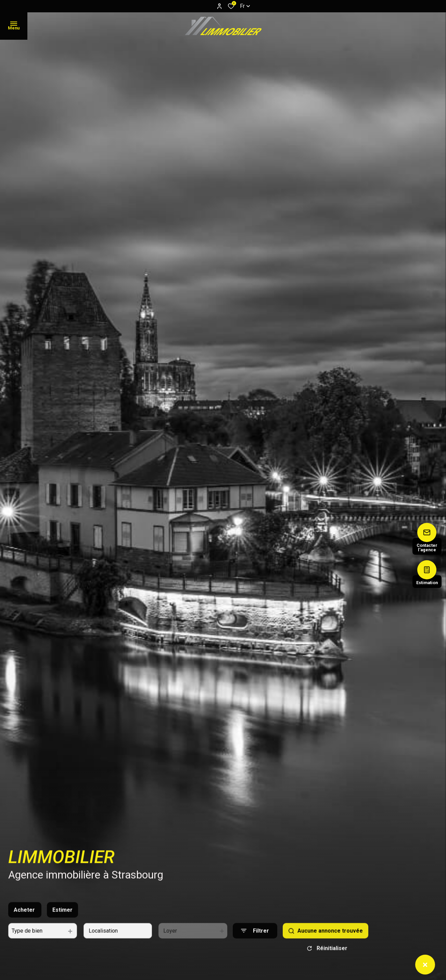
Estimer (62, 920)
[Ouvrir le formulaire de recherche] (255, 941)
